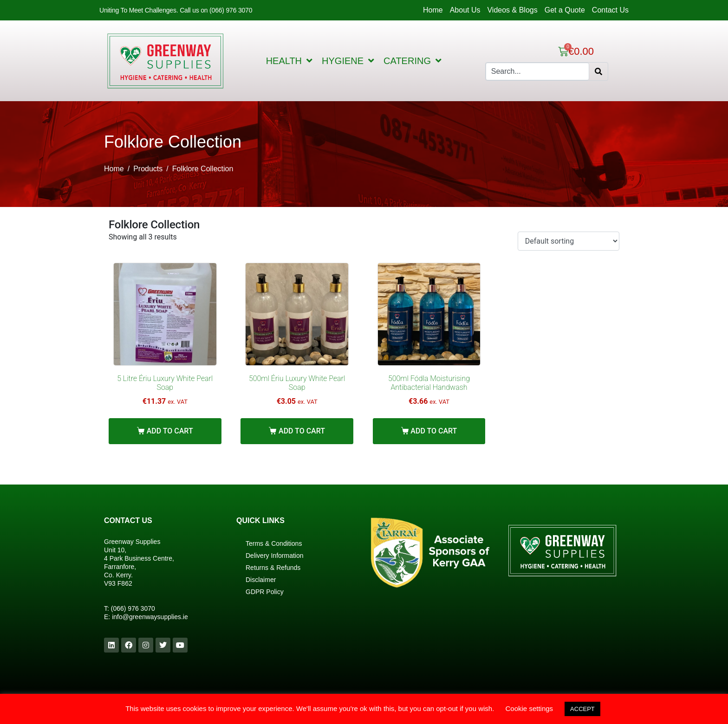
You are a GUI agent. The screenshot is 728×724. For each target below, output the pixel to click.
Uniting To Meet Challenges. (140, 10)
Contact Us (610, 10)
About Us (465, 10)
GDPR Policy (265, 592)
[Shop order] (569, 241)
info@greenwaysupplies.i (148, 617)
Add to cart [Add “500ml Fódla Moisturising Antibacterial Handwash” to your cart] (434, 431)
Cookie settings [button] (530, 708)
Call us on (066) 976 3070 (216, 10)
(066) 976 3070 (133, 608)
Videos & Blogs (512, 10)
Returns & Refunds (273, 568)
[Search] (598, 71)
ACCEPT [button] (582, 709)
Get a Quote (565, 10)
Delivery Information (275, 556)
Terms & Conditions (274, 543)
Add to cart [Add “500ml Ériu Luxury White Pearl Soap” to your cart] (302, 431)
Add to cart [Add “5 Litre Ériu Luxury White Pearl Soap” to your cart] (170, 431)
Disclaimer (261, 580)
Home (433, 10)
